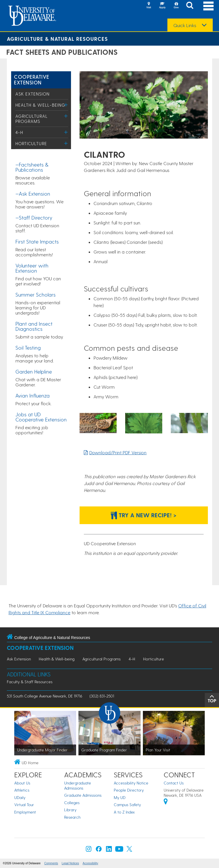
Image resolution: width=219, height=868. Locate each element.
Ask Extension (33, 94)
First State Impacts (37, 241)
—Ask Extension (33, 193)
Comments (51, 863)
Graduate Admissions (83, 795)
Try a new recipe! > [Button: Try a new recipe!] (144, 515)
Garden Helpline (34, 371)
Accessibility (90, 863)
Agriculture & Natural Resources (57, 39)
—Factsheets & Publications (32, 167)
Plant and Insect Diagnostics (34, 326)
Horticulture (31, 143)
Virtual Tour (24, 805)
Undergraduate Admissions (78, 785)
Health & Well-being (40, 105)
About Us (22, 783)
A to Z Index (124, 812)
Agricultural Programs (32, 119)
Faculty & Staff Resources (30, 682)
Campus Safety (127, 805)
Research (72, 817)
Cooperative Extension (32, 79)
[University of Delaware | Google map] (166, 802)
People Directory (129, 790)
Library (70, 810)
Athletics (22, 790)
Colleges (72, 803)
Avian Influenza (33, 395)
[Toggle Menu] (66, 105)
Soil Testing (28, 347)
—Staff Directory (34, 217)
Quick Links (185, 25)
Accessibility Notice (131, 783)
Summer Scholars (36, 294)
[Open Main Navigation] (208, 6)
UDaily (20, 797)
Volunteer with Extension (32, 268)
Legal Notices (70, 863)
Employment (25, 812)
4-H (19, 132)
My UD (120, 797)
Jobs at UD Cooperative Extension (41, 417)
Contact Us (174, 783)
